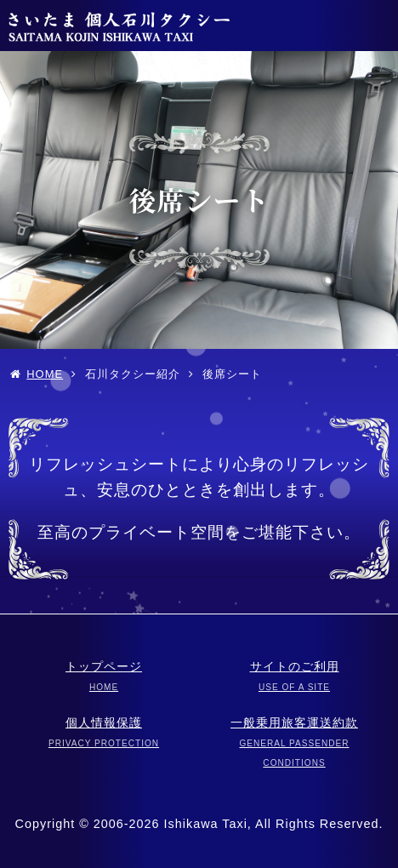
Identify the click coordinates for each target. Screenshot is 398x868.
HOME (45, 374)
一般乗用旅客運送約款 (294, 742)
